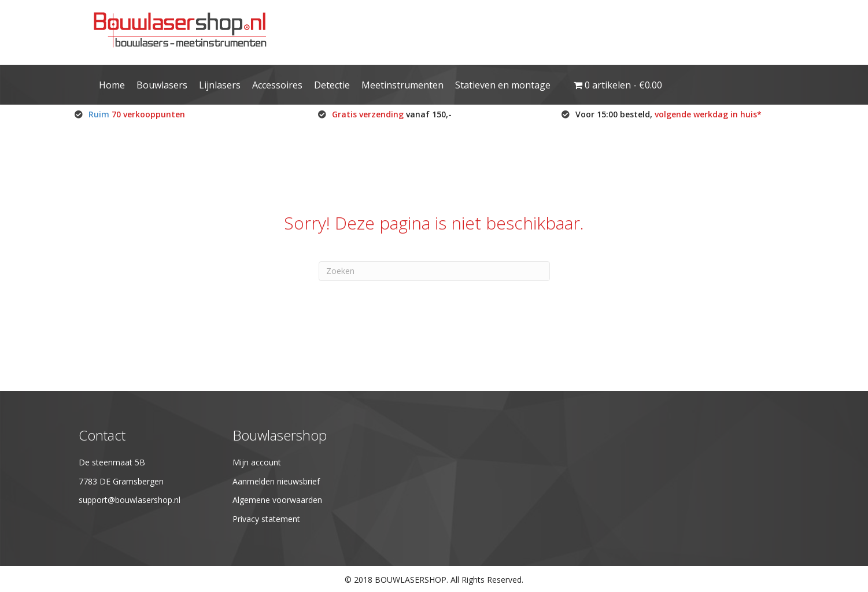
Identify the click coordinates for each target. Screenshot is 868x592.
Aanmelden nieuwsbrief (276, 481)
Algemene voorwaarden (277, 500)
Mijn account (257, 462)
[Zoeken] (434, 271)
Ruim (137, 114)
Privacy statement (266, 519)
